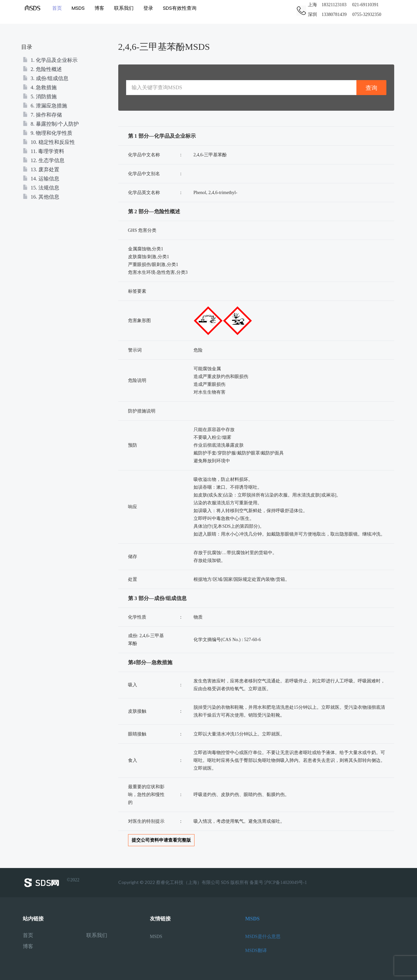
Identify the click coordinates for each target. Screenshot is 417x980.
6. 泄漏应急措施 (45, 106)
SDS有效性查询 (180, 8)
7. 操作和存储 (42, 115)
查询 (371, 88)
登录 (148, 8)
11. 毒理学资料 (43, 151)
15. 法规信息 (41, 188)
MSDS (78, 8)
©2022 (51, 883)
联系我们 (124, 8)
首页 (57, 8)
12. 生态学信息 (44, 160)
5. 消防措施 (40, 97)
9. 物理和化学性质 (48, 133)
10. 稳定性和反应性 (49, 142)
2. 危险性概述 (42, 69)
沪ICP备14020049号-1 (286, 882)
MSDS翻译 (256, 951)
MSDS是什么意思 (263, 937)
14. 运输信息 (41, 179)
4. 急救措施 (40, 87)
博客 (99, 8)
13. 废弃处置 (41, 169)
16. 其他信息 (41, 197)
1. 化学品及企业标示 (50, 60)
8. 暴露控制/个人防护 (51, 124)
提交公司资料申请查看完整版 (161, 840)
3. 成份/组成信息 (46, 78)
